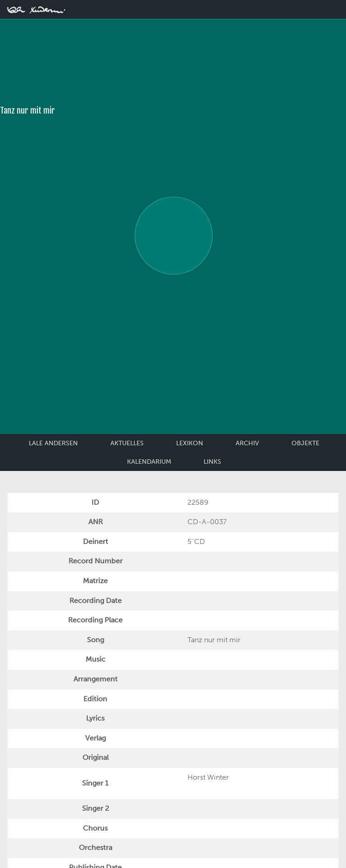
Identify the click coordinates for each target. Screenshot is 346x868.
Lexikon (190, 443)
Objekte (305, 443)
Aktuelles (127, 443)
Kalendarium (149, 462)
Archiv (247, 443)
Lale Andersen (53, 443)
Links (212, 462)
